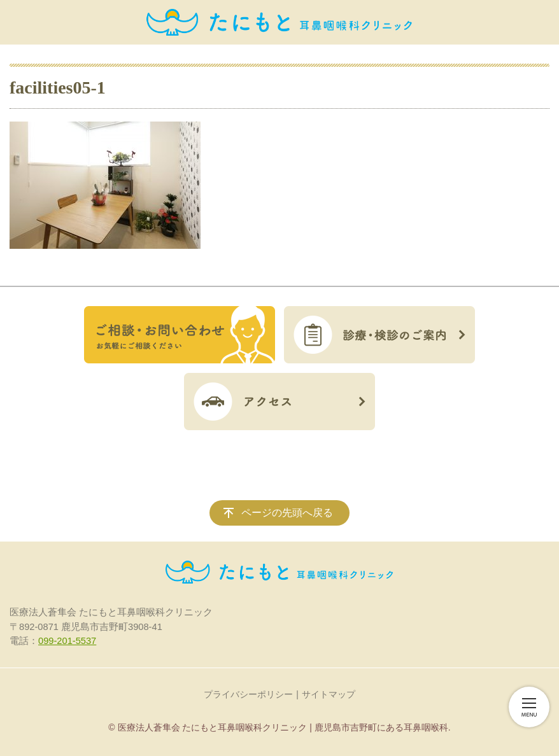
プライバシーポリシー (248, 694)
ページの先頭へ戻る (287, 513)
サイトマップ (329, 694)
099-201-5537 (67, 641)
